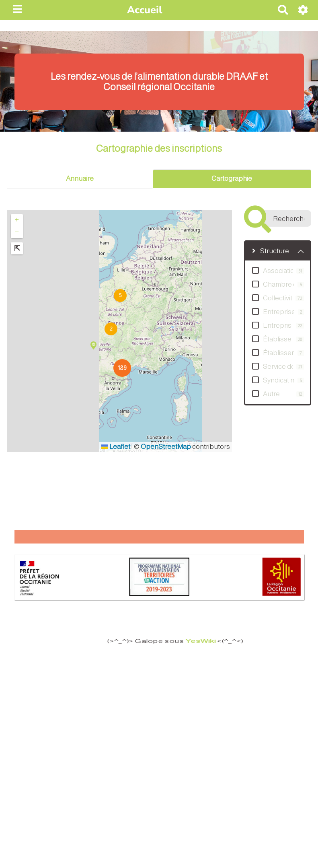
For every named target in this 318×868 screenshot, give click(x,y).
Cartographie (232, 179)
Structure (271, 251)
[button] (111, 329)
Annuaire (80, 179)
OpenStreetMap (166, 447)
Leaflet (116, 447)
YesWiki (192, 641)
